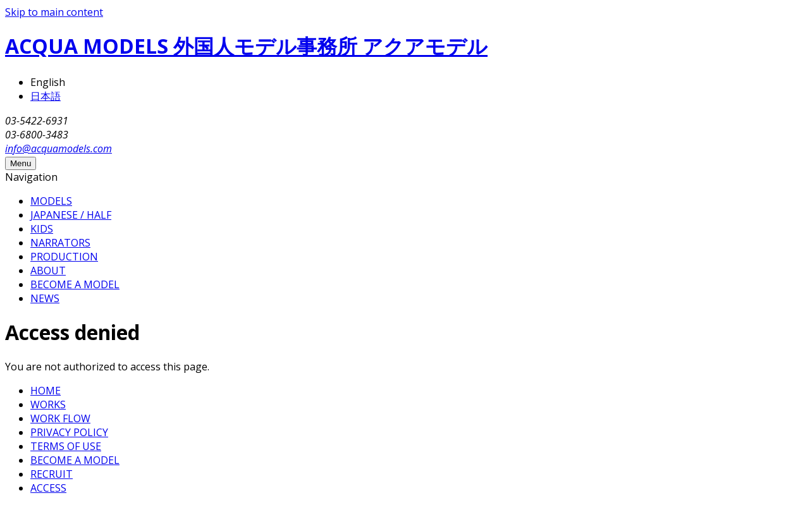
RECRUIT (52, 474)
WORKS (48, 405)
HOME (46, 391)
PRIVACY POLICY (69, 432)
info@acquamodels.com (58, 149)
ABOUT (48, 271)
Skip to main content (54, 12)
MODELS (51, 201)
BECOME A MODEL (75, 284)
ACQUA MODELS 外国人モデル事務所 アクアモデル (246, 46)
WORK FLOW (60, 418)
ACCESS (48, 488)
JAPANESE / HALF (71, 215)
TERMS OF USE (66, 446)
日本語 (46, 96)
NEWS (45, 298)
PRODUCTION (64, 257)
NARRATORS (60, 243)
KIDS (42, 229)
